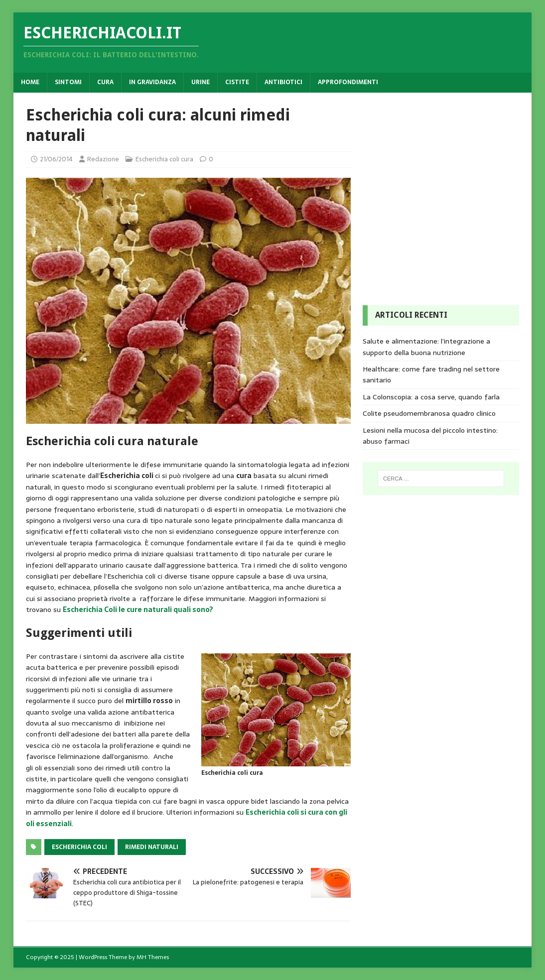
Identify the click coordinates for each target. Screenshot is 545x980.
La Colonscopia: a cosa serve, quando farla (431, 397)
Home (30, 82)
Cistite (237, 82)
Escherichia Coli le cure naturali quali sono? (138, 610)
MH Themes (153, 957)
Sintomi (68, 82)
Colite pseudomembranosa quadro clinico (429, 413)
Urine (201, 82)
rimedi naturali (152, 847)
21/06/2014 (56, 159)
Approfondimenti (348, 82)
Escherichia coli (79, 847)
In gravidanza (152, 82)
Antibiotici (283, 82)
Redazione (103, 159)
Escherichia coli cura (164, 159)
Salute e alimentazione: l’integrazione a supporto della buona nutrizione (426, 347)
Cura (105, 82)
